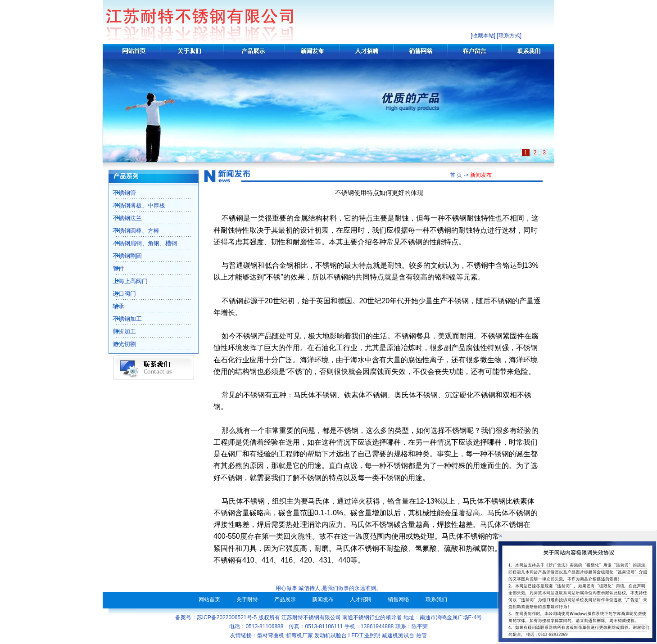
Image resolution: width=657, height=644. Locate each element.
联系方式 (509, 36)
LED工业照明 (365, 635)
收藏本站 (483, 36)
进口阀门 (119, 294)
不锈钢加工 (122, 319)
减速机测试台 (398, 635)
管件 (113, 268)
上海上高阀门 (125, 281)
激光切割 (119, 344)
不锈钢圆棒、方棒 (131, 231)
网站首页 (209, 599)
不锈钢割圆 (122, 256)
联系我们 (436, 599)
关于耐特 (247, 599)
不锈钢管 (119, 193)
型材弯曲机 (271, 635)
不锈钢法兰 (122, 218)
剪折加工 (119, 331)
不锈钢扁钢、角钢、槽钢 (140, 243)
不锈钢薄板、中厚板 (134, 205)
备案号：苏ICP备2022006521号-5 (216, 617)
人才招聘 (361, 599)
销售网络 (399, 599)
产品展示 (285, 599)
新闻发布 (323, 599)
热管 (421, 635)
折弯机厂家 (299, 635)
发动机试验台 (331, 635)
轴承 (113, 306)
